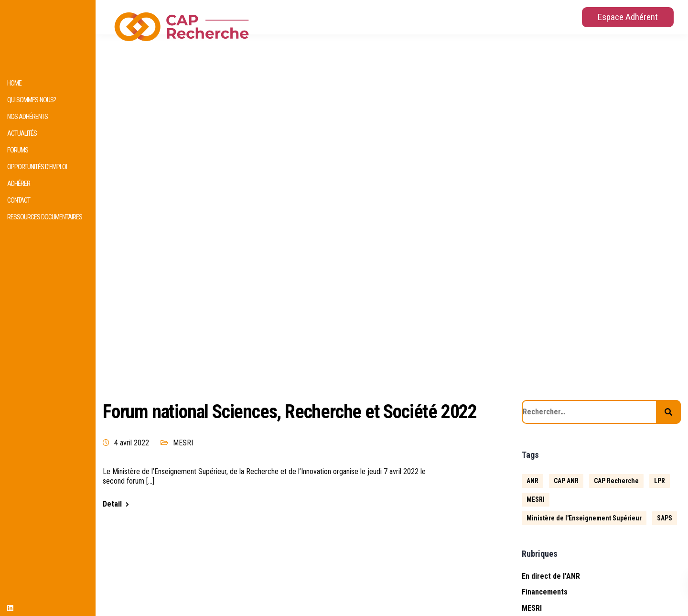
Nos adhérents (27, 117)
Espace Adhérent (628, 17)
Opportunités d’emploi (37, 167)
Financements (545, 592)
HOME (14, 83)
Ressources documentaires (45, 217)
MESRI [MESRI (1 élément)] (536, 499)
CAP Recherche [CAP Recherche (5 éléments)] (616, 481)
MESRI (183, 443)
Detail (112, 504)
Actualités (22, 134)
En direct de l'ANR (551, 576)
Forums (18, 150)
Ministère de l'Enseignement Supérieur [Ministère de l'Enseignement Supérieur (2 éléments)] (584, 518)
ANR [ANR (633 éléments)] (532, 481)
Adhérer (19, 184)
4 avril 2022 (132, 443)
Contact (19, 200)
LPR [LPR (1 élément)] (660, 481)
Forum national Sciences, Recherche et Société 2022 (290, 412)
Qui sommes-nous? (32, 100)
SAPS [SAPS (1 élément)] (665, 518)
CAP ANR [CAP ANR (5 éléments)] (566, 481)
